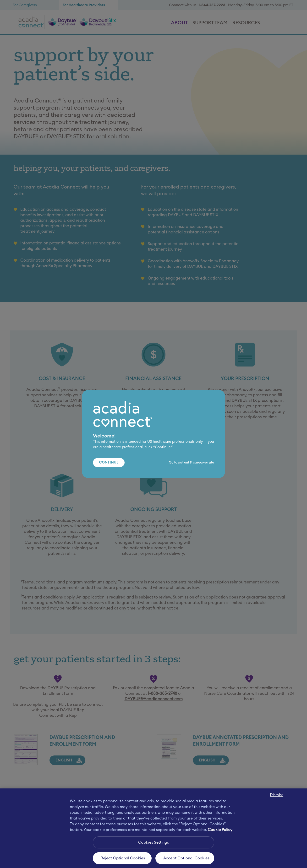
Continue (109, 462)
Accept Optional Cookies (186, 858)
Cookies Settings (153, 842)
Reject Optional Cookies (123, 858)
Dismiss (277, 795)
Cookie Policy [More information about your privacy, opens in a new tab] (220, 830)
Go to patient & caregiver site (191, 463)
